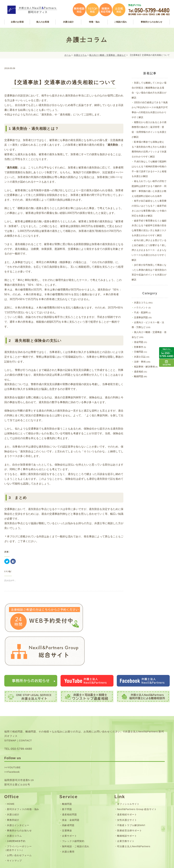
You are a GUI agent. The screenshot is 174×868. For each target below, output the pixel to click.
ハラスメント (141, 307)
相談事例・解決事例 (144, 367)
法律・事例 (140, 362)
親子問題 (67, 779)
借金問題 (139, 342)
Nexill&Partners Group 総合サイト (137, 779)
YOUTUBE (14, 737)
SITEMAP (10, 710)
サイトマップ (14, 830)
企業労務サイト (126, 811)
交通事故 (67, 800)
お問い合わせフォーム (19, 825)
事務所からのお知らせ (19, 800)
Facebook (14, 742)
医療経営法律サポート (130, 800)
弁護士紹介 (13, 784)
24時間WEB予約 (16, 811)
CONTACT (25, 710)
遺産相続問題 (69, 784)
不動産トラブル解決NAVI (131, 795)
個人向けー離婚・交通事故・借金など (107, 55)
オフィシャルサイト (128, 774)
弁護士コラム (80, 55)
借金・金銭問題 (71, 790)
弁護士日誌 (140, 357)
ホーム (68, 55)
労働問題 (139, 352)
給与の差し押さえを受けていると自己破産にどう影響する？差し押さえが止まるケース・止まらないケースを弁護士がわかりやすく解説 (149, 250)
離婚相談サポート (127, 805)
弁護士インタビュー (18, 795)
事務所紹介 (13, 790)
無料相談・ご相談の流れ (76, 816)
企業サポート (69, 805)
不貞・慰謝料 (141, 312)
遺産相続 (139, 372)
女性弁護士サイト (127, 790)
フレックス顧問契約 (73, 811)
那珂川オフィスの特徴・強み (23, 779)
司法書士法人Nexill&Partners (134, 816)
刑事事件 (139, 347)
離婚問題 (139, 376)
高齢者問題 (68, 795)
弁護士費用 (68, 821)
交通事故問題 (141, 317)
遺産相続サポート (127, 784)
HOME (11, 774)
